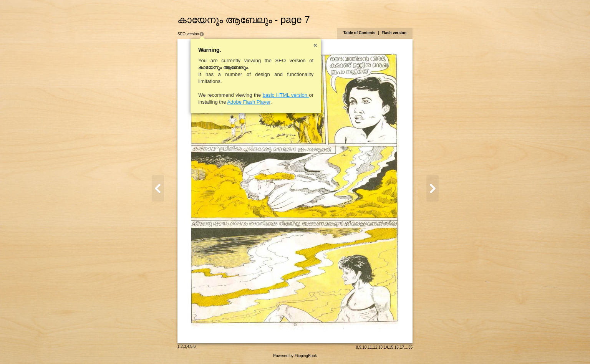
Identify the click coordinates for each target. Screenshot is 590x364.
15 (391, 347)
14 (386, 347)
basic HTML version (286, 95)
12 (375, 347)
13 (380, 347)
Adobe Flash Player (249, 102)
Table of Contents (360, 33)
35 (410, 347)
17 (402, 347)
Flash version (394, 33)
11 (370, 347)
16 (397, 347)
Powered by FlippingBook (295, 356)
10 (364, 347)
